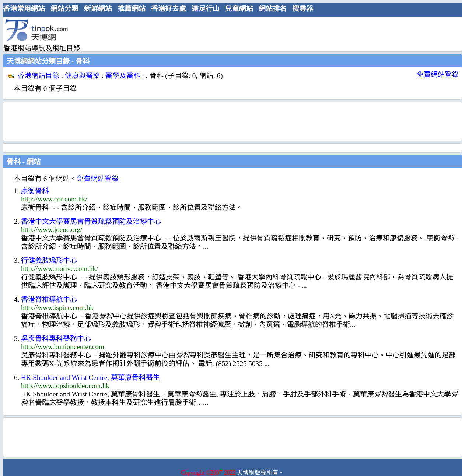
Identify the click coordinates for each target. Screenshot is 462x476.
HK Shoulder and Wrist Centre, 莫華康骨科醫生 (90, 378)
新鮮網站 (98, 9)
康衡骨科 (35, 191)
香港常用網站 (24, 9)
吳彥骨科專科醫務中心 (56, 339)
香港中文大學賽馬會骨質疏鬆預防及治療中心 (91, 221)
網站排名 (273, 9)
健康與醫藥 (82, 76)
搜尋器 (303, 9)
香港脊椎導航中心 (49, 299)
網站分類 (64, 9)
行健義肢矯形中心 (49, 260)
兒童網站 (239, 9)
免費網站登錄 (438, 75)
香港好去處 (169, 9)
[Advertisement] (230, 34)
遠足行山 (206, 9)
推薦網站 (132, 9)
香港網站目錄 (38, 76)
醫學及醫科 (123, 76)
